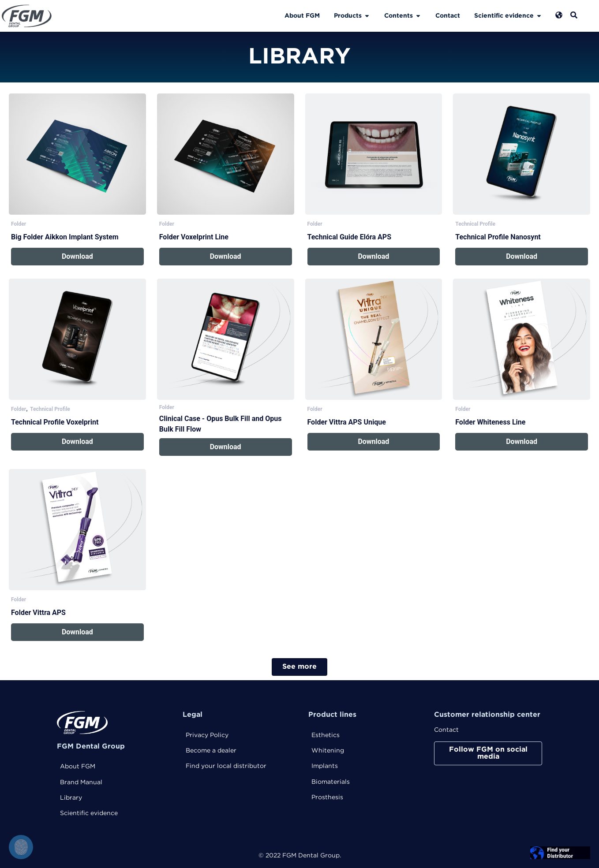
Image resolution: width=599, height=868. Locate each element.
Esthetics (326, 735)
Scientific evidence (89, 813)
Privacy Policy (207, 735)
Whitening (328, 751)
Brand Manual (81, 782)
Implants (325, 766)
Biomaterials (331, 782)
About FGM (78, 767)
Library (71, 798)
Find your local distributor (226, 766)
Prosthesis (327, 797)
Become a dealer (211, 751)
